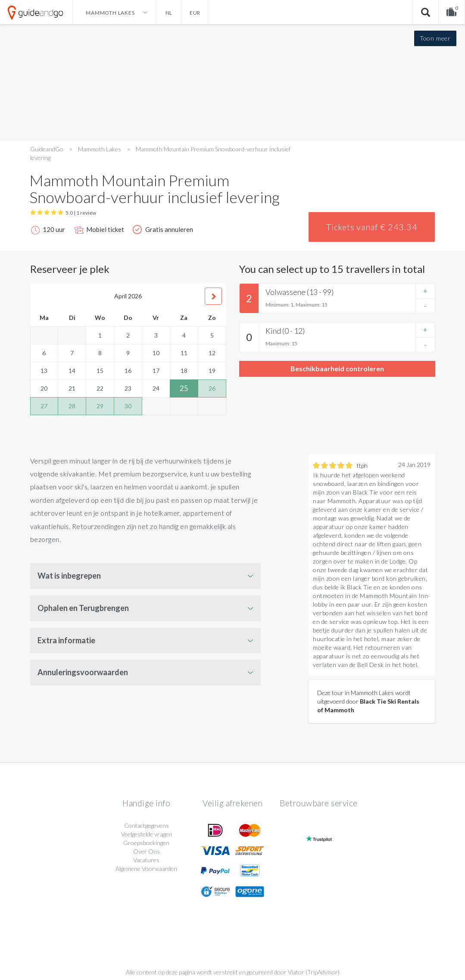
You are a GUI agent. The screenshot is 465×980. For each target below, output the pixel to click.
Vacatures (146, 860)
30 (128, 406)
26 (212, 388)
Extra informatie (66, 640)
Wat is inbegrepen (69, 576)
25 (184, 388)
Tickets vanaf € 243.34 (372, 227)
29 (100, 406)
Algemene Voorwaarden (146, 869)
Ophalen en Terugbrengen (83, 608)
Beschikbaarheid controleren (337, 368)
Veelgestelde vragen (147, 834)
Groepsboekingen (146, 843)
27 (44, 406)
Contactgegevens (147, 825)
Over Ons (147, 851)
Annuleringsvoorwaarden (83, 672)
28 (72, 406)
